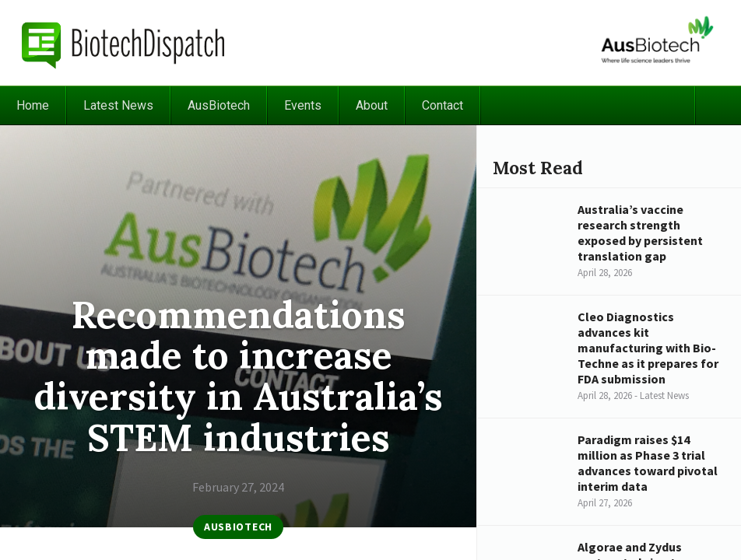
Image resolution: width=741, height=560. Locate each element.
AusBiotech (219, 105)
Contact (442, 105)
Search (718, 105)
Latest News (118, 105)
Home (33, 105)
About (372, 105)
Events (303, 105)
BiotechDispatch (124, 43)
